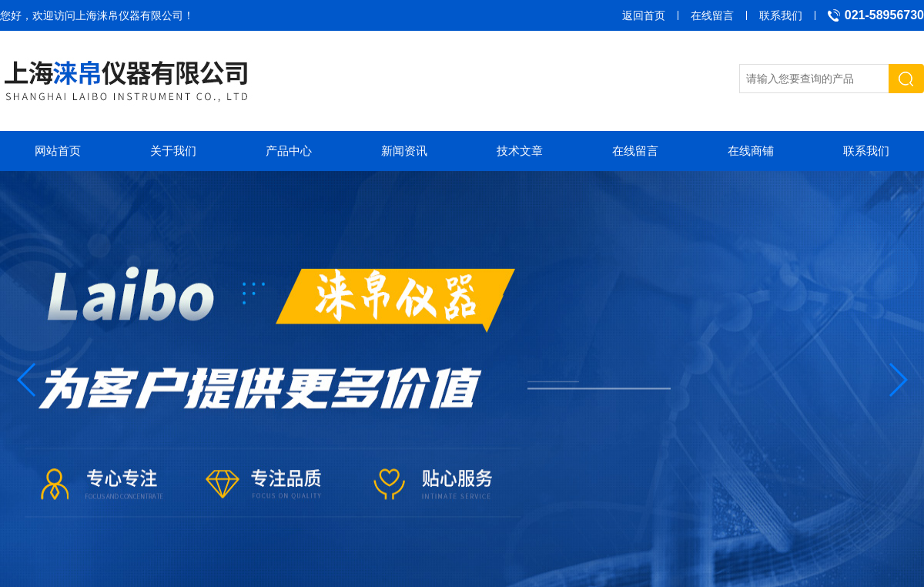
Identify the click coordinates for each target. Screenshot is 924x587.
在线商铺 (751, 151)
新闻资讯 (404, 151)
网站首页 (58, 151)
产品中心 (289, 151)
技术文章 (520, 151)
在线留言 (712, 15)
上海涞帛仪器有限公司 (129, 15)
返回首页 (644, 15)
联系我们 (781, 15)
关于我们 (173, 151)
